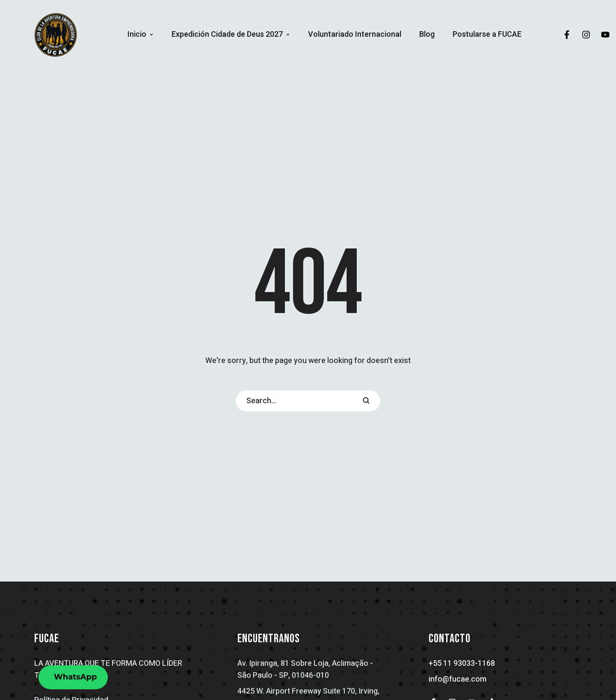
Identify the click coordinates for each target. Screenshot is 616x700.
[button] (151, 35)
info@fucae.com (458, 679)
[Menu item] (141, 35)
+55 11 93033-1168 (462, 663)
